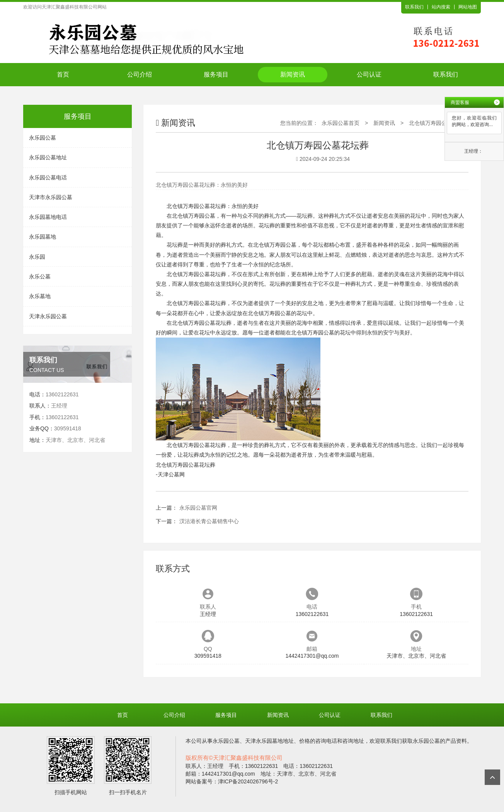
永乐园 (37, 257)
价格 (305, 741)
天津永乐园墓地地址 (269, 741)
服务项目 (216, 74)
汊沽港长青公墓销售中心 (209, 521)
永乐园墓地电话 (48, 217)
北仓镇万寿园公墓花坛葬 (439, 123)
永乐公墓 (40, 276)
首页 (63, 74)
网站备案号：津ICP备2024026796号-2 (232, 781)
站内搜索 (441, 7)
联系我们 (414, 7)
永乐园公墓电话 (48, 177)
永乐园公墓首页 (341, 123)
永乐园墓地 (43, 237)
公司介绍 (140, 74)
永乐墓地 (40, 296)
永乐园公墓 (43, 138)
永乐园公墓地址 (48, 157)
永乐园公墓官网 (198, 508)
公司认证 (369, 74)
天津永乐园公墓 (48, 316)
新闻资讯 (293, 74)
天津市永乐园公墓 (51, 197)
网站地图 (468, 7)
